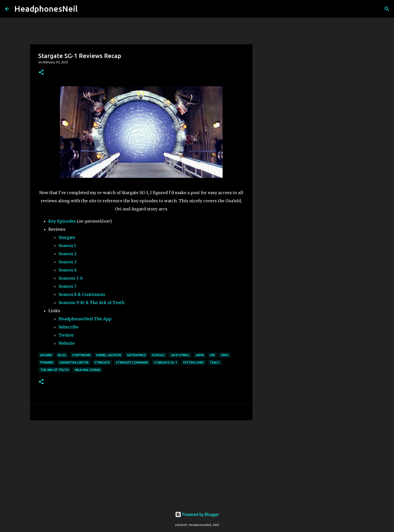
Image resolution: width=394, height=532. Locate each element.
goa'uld (158, 355)
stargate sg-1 (166, 362)
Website (67, 343)
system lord (193, 362)
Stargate (67, 237)
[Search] (85, 9)
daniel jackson (109, 355)
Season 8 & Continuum (82, 294)
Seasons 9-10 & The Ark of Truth (92, 303)
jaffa (200, 355)
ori (212, 355)
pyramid (47, 362)
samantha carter (74, 362)
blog (62, 355)
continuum (81, 355)
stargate (102, 362)
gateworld (136, 355)
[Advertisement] (141, 464)
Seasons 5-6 (71, 278)
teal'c (215, 362)
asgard (46, 355)
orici (225, 355)
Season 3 (67, 262)
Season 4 (68, 270)
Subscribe (68, 327)
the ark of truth (54, 370)
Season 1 (67, 246)
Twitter (66, 335)
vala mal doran (87, 370)
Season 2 (67, 254)
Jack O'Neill (180, 355)
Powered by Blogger (197, 514)
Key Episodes (62, 221)
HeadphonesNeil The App (85, 319)
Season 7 (67, 286)
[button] (41, 73)
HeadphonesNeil (46, 9)
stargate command (132, 362)
